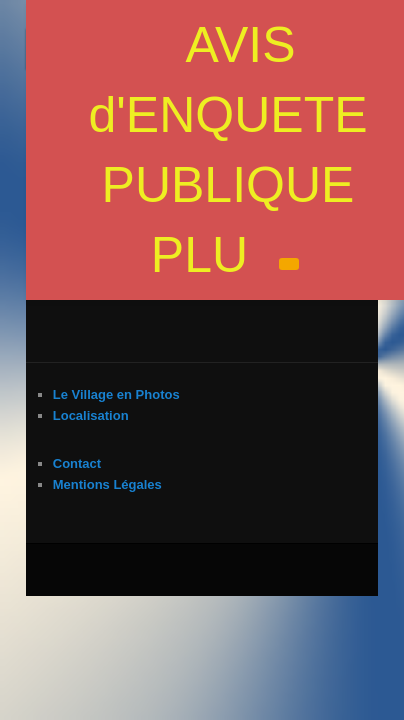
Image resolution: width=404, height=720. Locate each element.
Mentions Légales (85, 410)
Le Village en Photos (94, 320)
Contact (55, 389)
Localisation (69, 341)
